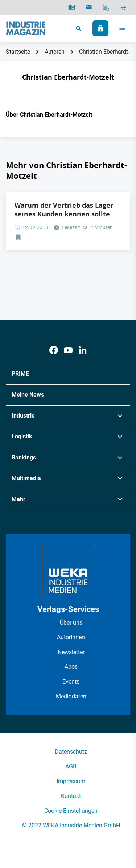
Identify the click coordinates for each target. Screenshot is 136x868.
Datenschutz (71, 752)
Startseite (18, 52)
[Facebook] (54, 350)
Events (71, 682)
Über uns (71, 623)
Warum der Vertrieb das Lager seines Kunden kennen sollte (64, 210)
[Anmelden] (100, 28)
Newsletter (71, 652)
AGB (71, 766)
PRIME (20, 374)
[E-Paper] (72, 7)
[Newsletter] (89, 7)
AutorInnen (71, 637)
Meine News (28, 395)
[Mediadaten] (106, 7)
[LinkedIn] (83, 350)
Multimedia (26, 478)
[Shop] (123, 7)
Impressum (71, 781)
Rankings (24, 457)
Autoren (55, 52)
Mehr (18, 499)
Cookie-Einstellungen (71, 811)
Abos (71, 667)
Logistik (22, 436)
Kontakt (71, 796)
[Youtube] (68, 350)
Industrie (23, 416)
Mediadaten (71, 696)
